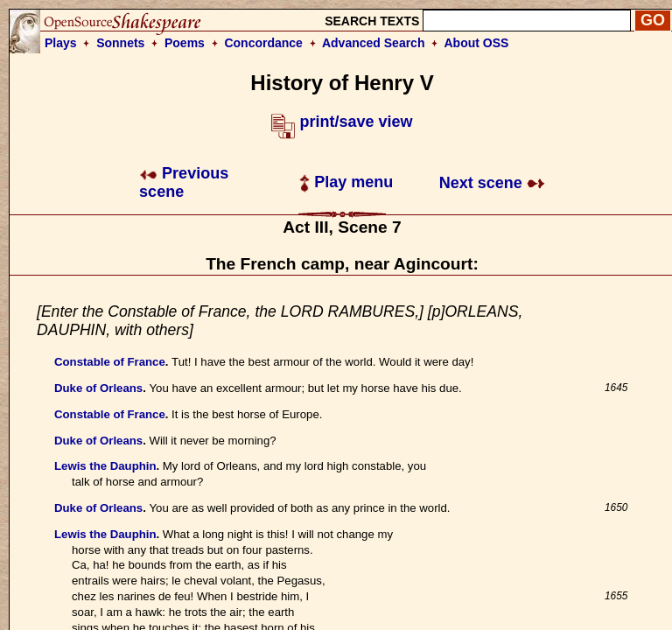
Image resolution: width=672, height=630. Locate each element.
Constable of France (110, 362)
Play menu (346, 182)
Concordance (263, 43)
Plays (61, 43)
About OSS (477, 43)
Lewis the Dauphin (105, 466)
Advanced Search (374, 43)
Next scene (492, 183)
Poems (185, 43)
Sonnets (120, 43)
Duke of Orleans (98, 388)
